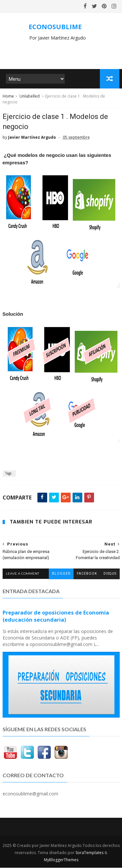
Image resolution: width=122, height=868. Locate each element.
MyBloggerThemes (61, 860)
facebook (87, 574)
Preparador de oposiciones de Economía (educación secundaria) (56, 616)
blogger (61, 574)
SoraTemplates (89, 853)
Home (8, 96)
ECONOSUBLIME (55, 27)
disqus (110, 574)
